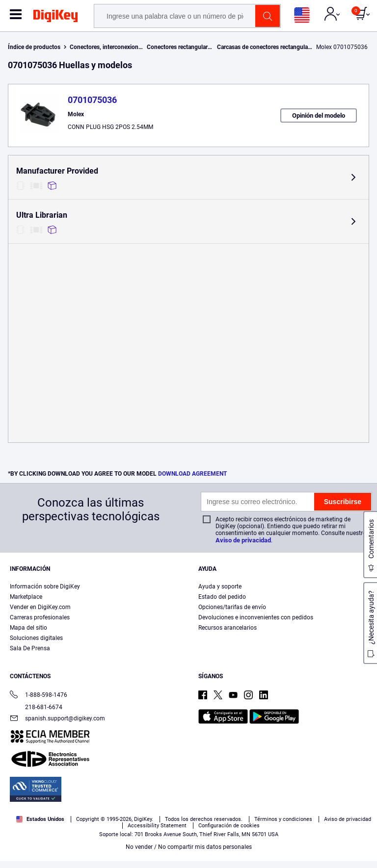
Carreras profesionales (40, 617)
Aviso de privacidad (243, 540)
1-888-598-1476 (39, 696)
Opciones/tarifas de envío (232, 607)
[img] (55, 18)
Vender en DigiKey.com (40, 607)
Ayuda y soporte (220, 587)
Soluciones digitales (36, 638)
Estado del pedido (222, 597)
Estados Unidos (40, 819)
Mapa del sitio (28, 628)
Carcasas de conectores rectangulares (266, 47)
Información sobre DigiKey (45, 587)
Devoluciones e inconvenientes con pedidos (256, 617)
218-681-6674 (36, 707)
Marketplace (26, 597)
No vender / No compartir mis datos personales (189, 847)
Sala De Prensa (30, 648)
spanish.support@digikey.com (57, 719)
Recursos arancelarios (228, 628)
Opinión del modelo (319, 115)
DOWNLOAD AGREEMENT (192, 474)
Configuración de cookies (229, 826)
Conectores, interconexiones (107, 47)
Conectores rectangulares (180, 47)
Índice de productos (34, 47)
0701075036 (92, 100)
